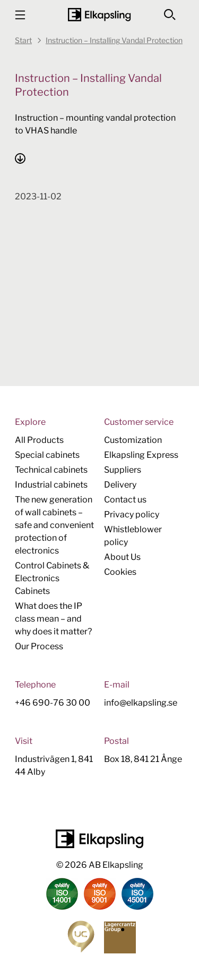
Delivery (120, 485)
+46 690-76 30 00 (53, 703)
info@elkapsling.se (141, 703)
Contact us (125, 500)
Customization (133, 440)
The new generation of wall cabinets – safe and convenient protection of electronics (54, 525)
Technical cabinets (51, 470)
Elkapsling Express (141, 455)
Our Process (39, 646)
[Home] (99, 15)
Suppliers (123, 470)
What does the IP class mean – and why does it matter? (53, 619)
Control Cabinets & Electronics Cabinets (52, 578)
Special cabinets (47, 455)
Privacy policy (132, 514)
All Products (39, 440)
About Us (122, 557)
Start (23, 40)
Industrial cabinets (51, 485)
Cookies (120, 572)
